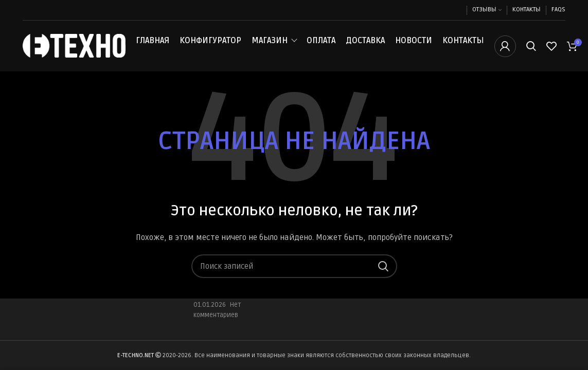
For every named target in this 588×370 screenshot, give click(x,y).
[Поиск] (531, 48)
